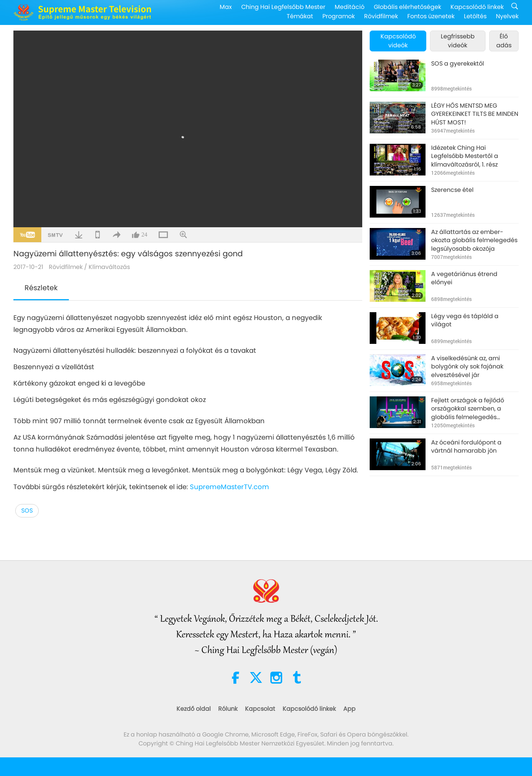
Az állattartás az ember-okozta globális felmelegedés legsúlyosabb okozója (474, 240)
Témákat (300, 16)
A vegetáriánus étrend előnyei (464, 278)
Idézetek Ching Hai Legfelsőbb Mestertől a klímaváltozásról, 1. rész (465, 156)
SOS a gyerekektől (458, 64)
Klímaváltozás (109, 267)
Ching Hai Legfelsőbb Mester (283, 7)
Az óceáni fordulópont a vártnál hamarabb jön (466, 447)
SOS (27, 511)
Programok (339, 16)
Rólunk (228, 709)
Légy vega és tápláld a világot (465, 320)
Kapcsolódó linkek (477, 7)
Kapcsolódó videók (398, 41)
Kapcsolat (260, 709)
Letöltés (475, 16)
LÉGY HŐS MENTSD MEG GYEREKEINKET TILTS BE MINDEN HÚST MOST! (475, 114)
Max (226, 7)
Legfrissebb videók (458, 41)
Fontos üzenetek (431, 16)
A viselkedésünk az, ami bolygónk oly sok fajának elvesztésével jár (467, 367)
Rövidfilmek (381, 16)
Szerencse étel (452, 190)
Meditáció (350, 7)
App (349, 709)
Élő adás (504, 41)
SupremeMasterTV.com (230, 487)
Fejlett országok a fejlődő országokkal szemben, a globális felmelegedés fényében (468, 409)
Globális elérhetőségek (407, 7)
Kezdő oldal (194, 709)
